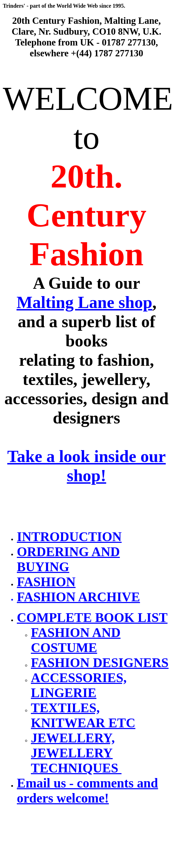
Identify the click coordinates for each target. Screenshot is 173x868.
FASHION (46, 582)
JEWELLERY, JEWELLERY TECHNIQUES (76, 753)
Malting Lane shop (84, 302)
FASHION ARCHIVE (78, 597)
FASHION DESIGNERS (100, 663)
